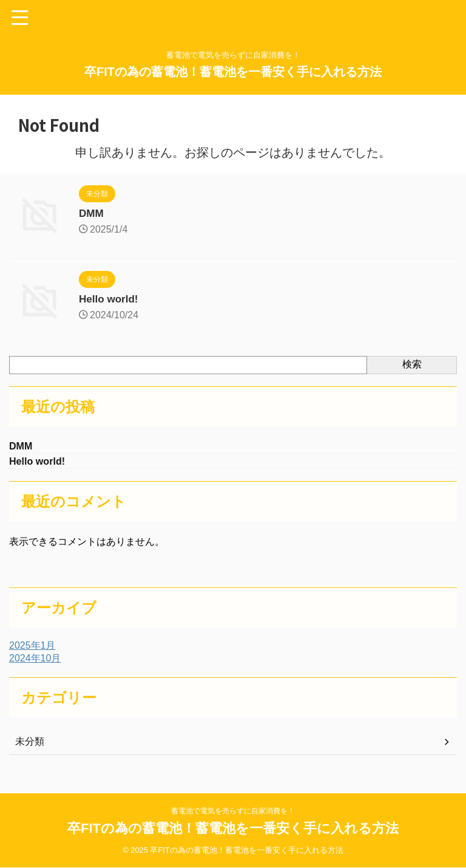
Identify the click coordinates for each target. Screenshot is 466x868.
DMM (92, 213)
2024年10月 (35, 661)
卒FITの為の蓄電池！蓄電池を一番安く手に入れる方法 (233, 72)
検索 (412, 364)
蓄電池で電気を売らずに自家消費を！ (233, 812)
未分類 (30, 744)
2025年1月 (32, 648)
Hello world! (110, 299)
